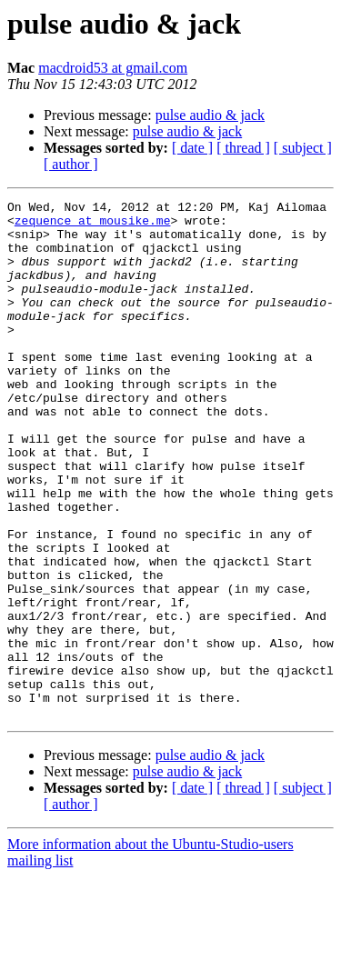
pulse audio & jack (210, 115)
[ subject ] (303, 148)
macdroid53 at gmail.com (113, 68)
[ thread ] (243, 148)
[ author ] (71, 164)
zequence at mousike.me (93, 225)
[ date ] (192, 148)
